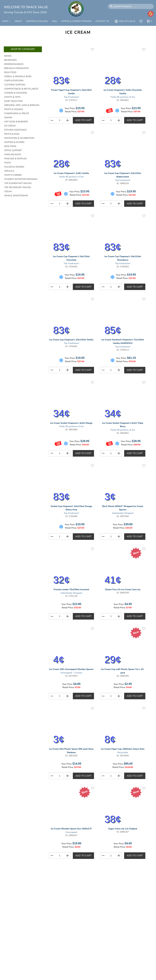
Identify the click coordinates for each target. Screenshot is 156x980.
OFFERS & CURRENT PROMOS (76, 21)
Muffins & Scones (14, 142)
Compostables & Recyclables (21, 89)
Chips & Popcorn (14, 81)
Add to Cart (83, 120)
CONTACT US (102, 21)
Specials (9, 171)
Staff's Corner (13, 175)
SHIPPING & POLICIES (37, 21)
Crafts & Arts (12, 97)
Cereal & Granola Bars (18, 76)
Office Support (13, 150)
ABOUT (18, 21)
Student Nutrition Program (21, 179)
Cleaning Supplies (15, 85)
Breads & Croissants (16, 68)
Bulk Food (10, 72)
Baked (8, 56)
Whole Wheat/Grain (16, 196)
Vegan (8, 191)
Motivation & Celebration (19, 138)
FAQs (55, 21)
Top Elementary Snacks (18, 183)
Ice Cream (10, 126)
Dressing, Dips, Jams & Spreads (22, 105)
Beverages (10, 60)
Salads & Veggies (14, 167)
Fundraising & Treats (17, 113)
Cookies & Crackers (16, 93)
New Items (10, 146)
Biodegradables (14, 64)
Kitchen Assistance (15, 130)
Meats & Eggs (12, 134)
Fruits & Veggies (14, 109)
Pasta (8, 163)
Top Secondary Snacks (18, 187)
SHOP (6, 21)
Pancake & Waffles (15, 159)
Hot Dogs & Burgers (16, 122)
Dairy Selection (13, 101)
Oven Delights (13, 155)
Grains (8, 118)
